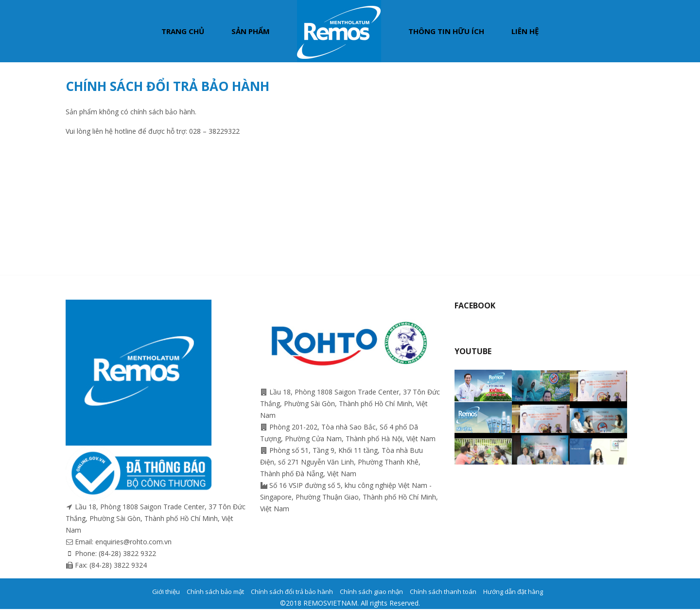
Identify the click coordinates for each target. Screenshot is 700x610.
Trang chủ (183, 31)
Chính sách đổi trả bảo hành (292, 592)
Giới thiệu (166, 592)
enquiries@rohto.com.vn (133, 542)
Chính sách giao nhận (371, 592)
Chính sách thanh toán (443, 592)
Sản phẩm (251, 31)
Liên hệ (525, 31)
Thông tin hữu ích (446, 31)
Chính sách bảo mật (215, 592)
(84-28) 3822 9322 (127, 553)
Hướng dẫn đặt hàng (513, 592)
